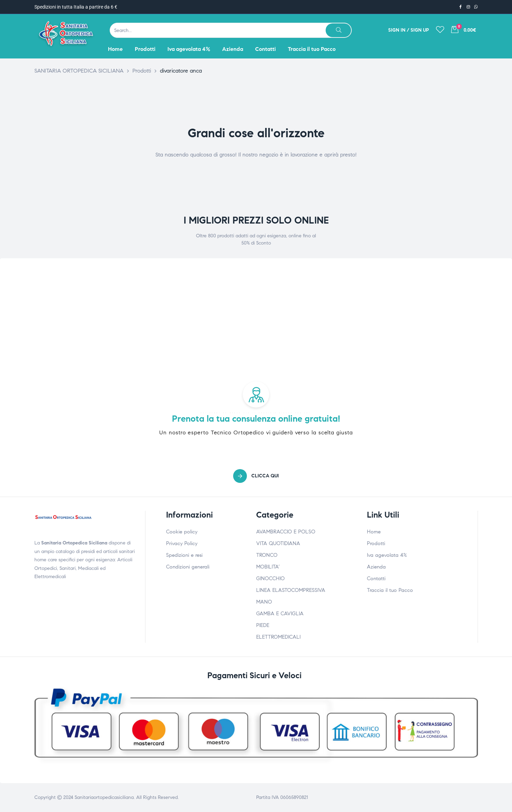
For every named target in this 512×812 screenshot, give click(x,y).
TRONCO (267, 555)
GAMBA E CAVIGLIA (280, 614)
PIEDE (263, 625)
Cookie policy (182, 532)
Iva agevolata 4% (387, 555)
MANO (264, 602)
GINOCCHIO (270, 578)
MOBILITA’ (268, 567)
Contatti (376, 578)
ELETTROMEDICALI (278, 637)
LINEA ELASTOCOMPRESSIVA (291, 590)
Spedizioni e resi (184, 555)
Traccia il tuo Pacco (390, 590)
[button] (256, 476)
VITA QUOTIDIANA (278, 543)
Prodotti (376, 543)
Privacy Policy (182, 543)
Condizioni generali (188, 567)
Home (374, 532)
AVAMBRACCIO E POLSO (286, 532)
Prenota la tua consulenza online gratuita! (256, 419)
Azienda (376, 567)
